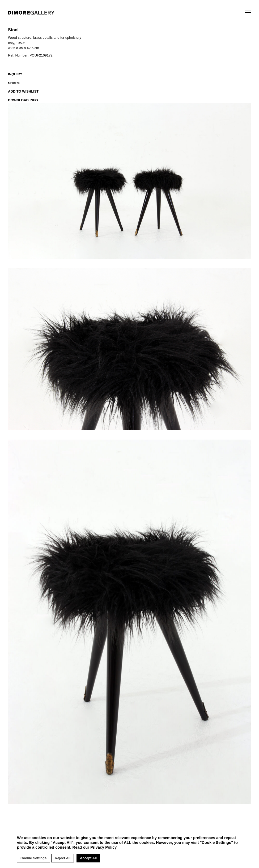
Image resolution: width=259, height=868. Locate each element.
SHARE (14, 83)
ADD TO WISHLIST (23, 91)
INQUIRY (15, 74)
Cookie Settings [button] (33, 858)
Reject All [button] (63, 858)
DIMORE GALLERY (31, 13)
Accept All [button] (88, 858)
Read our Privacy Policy (94, 847)
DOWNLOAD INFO (23, 100)
